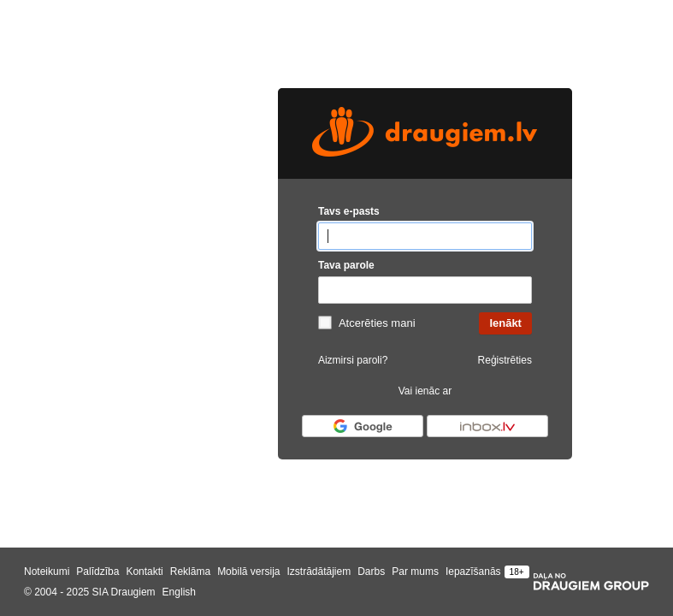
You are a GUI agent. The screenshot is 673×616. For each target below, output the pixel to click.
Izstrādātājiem (319, 572)
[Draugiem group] (591, 582)
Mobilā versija (248, 572)
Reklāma (190, 572)
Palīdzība (97, 572)
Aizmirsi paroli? (353, 360)
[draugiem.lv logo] (425, 133)
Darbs (371, 572)
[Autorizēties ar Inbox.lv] (487, 426)
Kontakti (144, 572)
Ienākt (505, 323)
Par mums (415, 572)
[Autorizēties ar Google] (363, 426)
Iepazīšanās (473, 572)
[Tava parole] (425, 290)
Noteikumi (47, 572)
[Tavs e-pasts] (425, 237)
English (179, 592)
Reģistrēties (505, 360)
